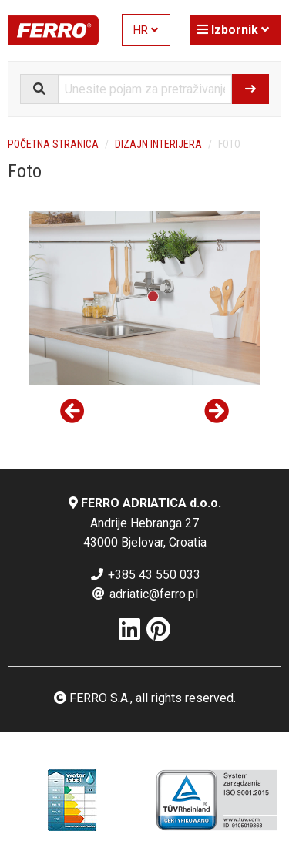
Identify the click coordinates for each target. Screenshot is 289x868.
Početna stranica (53, 144)
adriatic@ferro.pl (144, 594)
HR (146, 30)
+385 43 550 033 (145, 575)
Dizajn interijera (158, 144)
